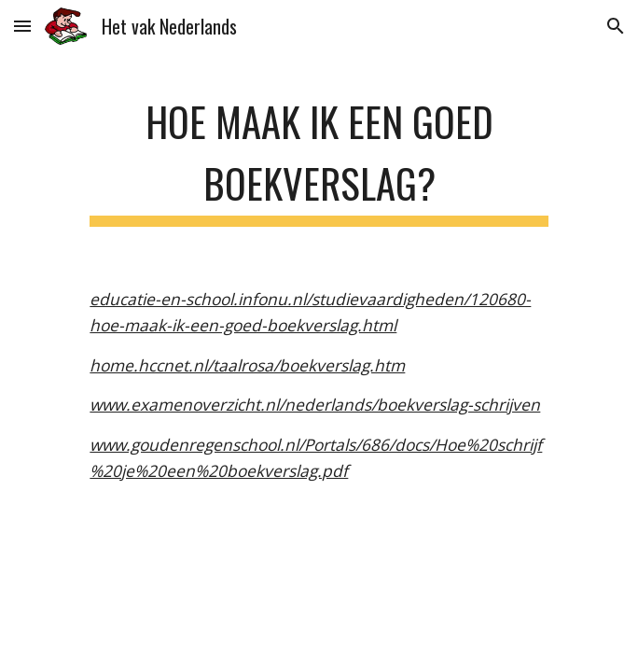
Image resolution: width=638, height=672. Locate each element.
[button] (22, 26)
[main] (319, 156)
